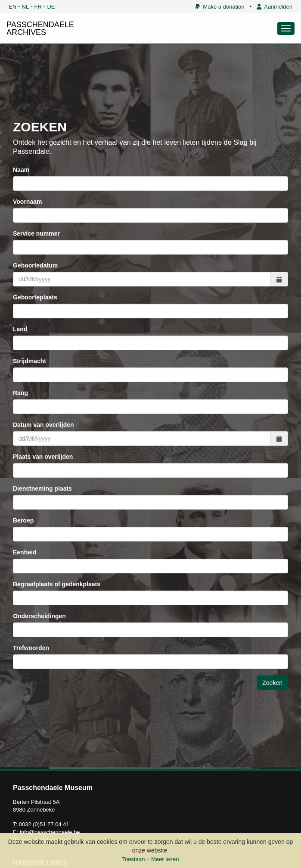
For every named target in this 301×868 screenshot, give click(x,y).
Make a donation (220, 7)
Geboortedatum (35, 265)
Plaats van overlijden (43, 457)
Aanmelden (275, 7)
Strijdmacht (29, 361)
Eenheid (25, 552)
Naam (21, 170)
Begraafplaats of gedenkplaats (57, 584)
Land (20, 329)
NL (26, 7)
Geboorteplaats (35, 297)
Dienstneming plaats (42, 488)
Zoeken (272, 683)
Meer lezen (165, 859)
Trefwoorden (31, 648)
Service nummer (36, 233)
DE (51, 7)
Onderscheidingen (39, 616)
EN (12, 7)
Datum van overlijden (43, 425)
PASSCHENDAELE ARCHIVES (40, 28)
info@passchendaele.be (50, 832)
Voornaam (27, 202)
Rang (20, 393)
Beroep (23, 520)
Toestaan (134, 859)
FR (38, 7)
